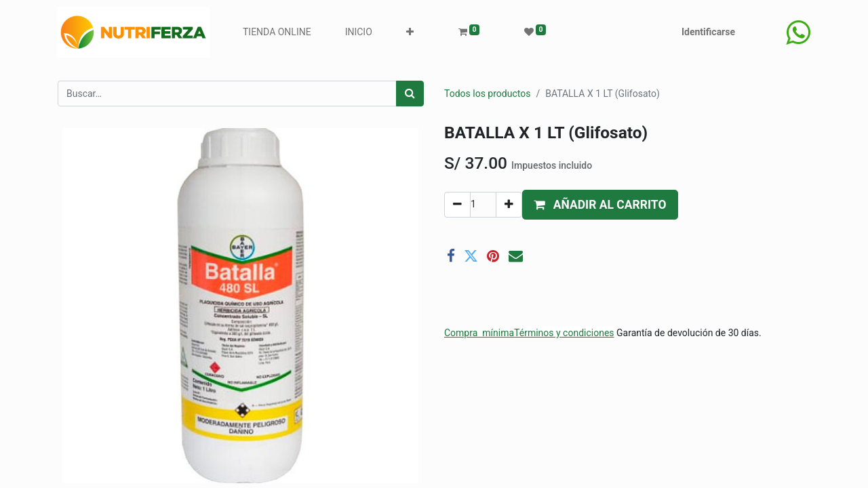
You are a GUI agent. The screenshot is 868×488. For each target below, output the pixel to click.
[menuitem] (277, 32)
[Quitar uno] (457, 205)
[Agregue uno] (509, 205)
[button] (410, 32)
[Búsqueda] (410, 94)
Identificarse (708, 32)
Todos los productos (487, 94)
